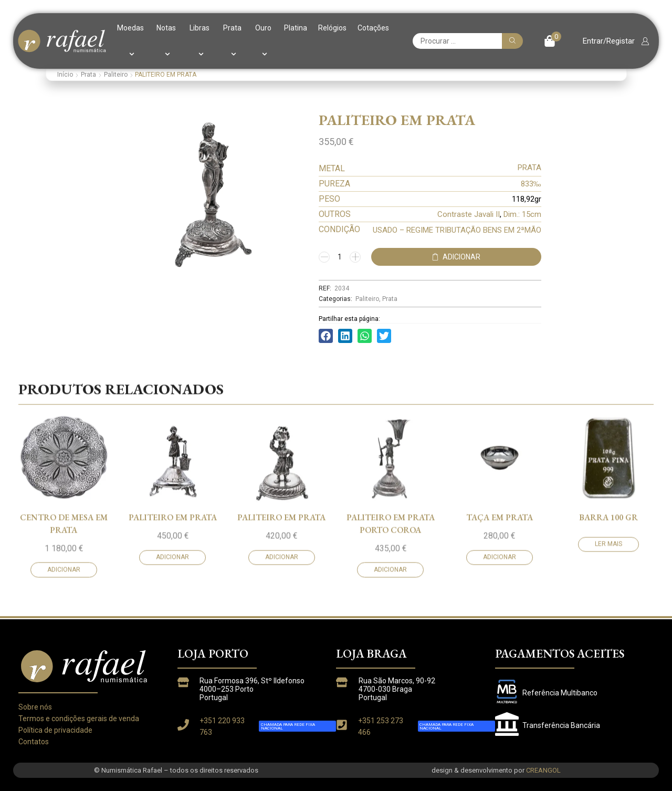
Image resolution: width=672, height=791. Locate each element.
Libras (199, 41)
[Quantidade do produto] (340, 257)
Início (65, 75)
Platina (296, 28)
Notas (166, 41)
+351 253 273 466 (381, 726)
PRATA (529, 168)
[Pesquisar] (512, 41)
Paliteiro (116, 75)
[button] (553, 41)
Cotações (373, 28)
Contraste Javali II (469, 214)
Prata (232, 41)
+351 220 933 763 (222, 726)
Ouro (263, 41)
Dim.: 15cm (522, 214)
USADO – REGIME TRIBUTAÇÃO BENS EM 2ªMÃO (457, 230)
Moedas (130, 41)
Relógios (332, 28)
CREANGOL (543, 770)
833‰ (531, 184)
